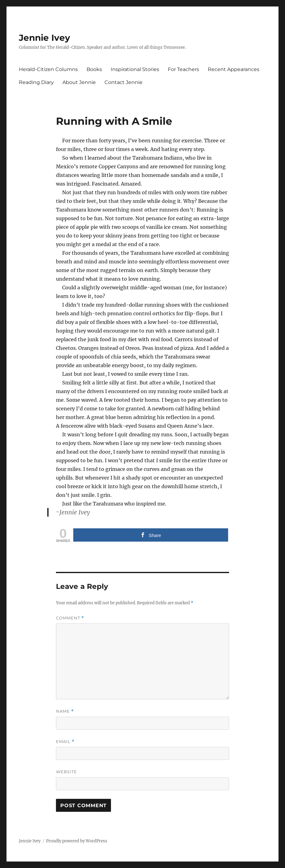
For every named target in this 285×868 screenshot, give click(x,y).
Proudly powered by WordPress (77, 841)
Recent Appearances (234, 69)
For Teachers (183, 69)
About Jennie (79, 82)
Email (65, 742)
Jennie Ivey (45, 38)
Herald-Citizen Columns (48, 69)
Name (65, 711)
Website (66, 772)
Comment (70, 618)
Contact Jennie (123, 82)
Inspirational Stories (135, 69)
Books (94, 69)
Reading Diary (36, 82)
